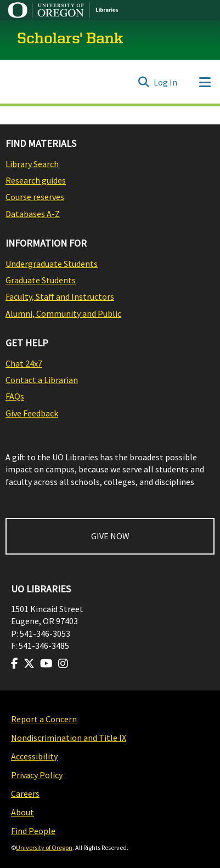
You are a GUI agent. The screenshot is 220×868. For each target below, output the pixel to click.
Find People (33, 831)
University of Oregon (44, 847)
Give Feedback (32, 413)
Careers (25, 793)
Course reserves (35, 197)
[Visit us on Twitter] (29, 664)
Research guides (36, 180)
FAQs (15, 396)
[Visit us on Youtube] (46, 664)
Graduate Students (41, 280)
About (22, 812)
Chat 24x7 (24, 363)
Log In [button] (166, 82)
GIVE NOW (110, 536)
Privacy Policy (37, 775)
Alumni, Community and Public (63, 313)
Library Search (32, 164)
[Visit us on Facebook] (15, 664)
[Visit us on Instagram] (63, 664)
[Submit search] (143, 82)
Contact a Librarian (42, 380)
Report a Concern (44, 719)
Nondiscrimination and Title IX (69, 738)
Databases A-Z (33, 214)
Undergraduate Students (52, 264)
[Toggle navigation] (205, 82)
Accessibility (34, 756)
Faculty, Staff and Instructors (60, 296)
